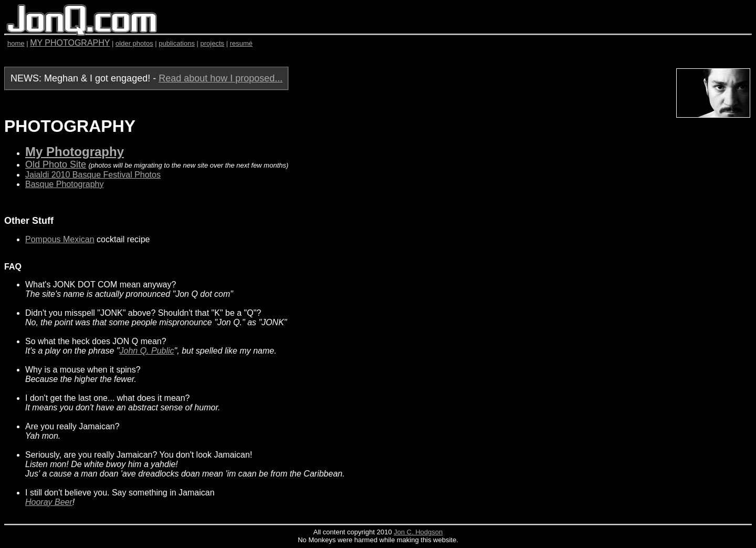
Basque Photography (64, 184)
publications (177, 43)
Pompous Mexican (60, 239)
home (16, 43)
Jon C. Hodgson (418, 532)
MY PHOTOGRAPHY (70, 43)
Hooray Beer (49, 502)
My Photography (75, 152)
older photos (134, 43)
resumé (241, 43)
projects (213, 43)
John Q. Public (147, 351)
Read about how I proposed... (220, 78)
